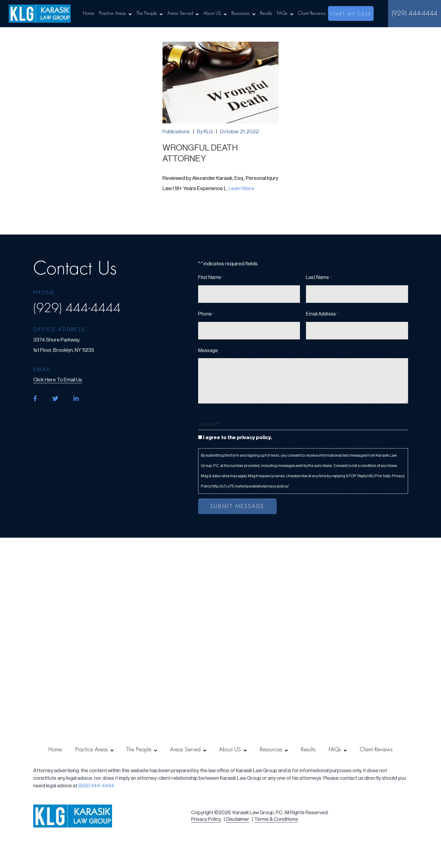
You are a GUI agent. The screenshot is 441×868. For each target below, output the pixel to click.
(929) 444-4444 (415, 13)
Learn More (241, 188)
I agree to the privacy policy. (237, 437)
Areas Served (180, 13)
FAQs (282, 13)
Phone (206, 314)
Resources (241, 13)
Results (266, 13)
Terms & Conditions (276, 819)
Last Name (319, 278)
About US (212, 13)
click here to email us (58, 380)
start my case (351, 14)
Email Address (322, 314)
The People (147, 13)
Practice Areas (113, 13)
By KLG (205, 132)
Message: (208, 351)
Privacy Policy (206, 819)
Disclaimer (238, 819)
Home (89, 13)
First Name (211, 278)
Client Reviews (312, 13)
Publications (176, 132)
